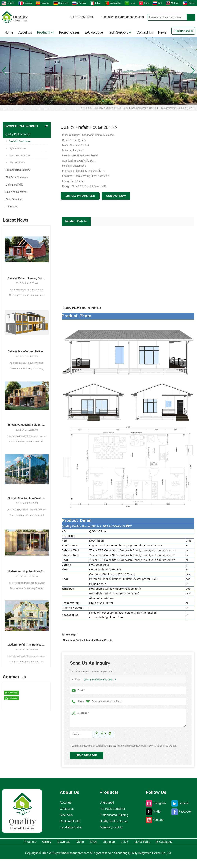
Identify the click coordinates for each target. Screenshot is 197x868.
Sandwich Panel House (144, 108)
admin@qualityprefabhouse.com (123, 17)
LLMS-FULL (175, 842)
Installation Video (70, 828)
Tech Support (120, 32)
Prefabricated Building (18, 170)
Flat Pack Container (17, 177)
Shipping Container (16, 192)
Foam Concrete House (18, 155)
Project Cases (69, 32)
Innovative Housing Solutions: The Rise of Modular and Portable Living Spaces (27, 425)
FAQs (108, 842)
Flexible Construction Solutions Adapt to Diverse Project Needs (27, 498)
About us (64, 803)
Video (89, 842)
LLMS (151, 842)
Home (9, 32)
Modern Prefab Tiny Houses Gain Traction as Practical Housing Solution (27, 645)
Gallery (43, 842)
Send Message (87, 755)
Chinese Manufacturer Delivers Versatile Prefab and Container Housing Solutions (27, 351)
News (162, 32)
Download (67, 842)
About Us (25, 32)
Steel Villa (65, 815)
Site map (129, 842)
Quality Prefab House (117, 108)
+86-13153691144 (81, 17)
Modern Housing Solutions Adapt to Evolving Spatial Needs (27, 571)
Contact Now (116, 196)
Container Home (15, 163)
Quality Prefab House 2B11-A (99, 680)
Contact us (65, 809)
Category (98, 108)
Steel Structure (14, 199)
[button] (94, 101)
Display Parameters (80, 196)
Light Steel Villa (14, 185)
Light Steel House (16, 148)
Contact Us (145, 32)
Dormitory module (111, 828)
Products (45, 32)
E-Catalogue (94, 32)
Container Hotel (69, 821)
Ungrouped (12, 207)
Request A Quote (183, 31)
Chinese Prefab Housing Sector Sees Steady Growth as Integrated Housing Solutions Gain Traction (27, 278)
